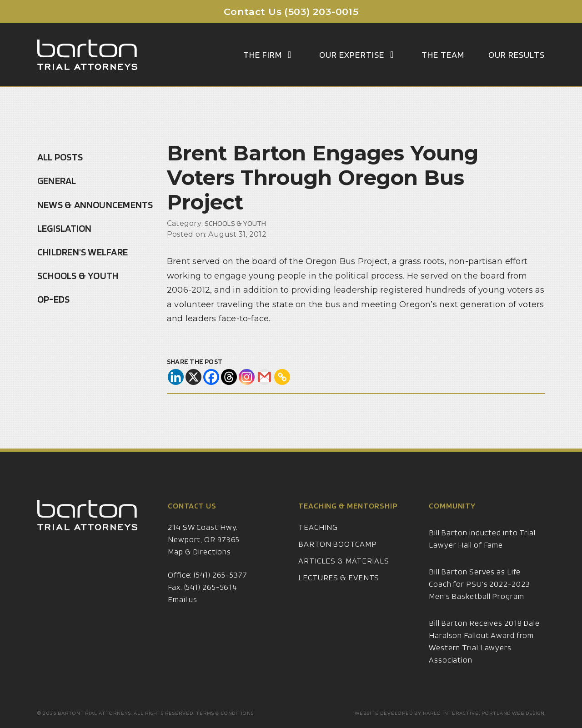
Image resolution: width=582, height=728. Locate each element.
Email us (183, 610)
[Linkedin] (176, 377)
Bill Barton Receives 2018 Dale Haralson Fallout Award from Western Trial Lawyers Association (484, 652)
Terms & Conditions (225, 713)
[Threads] (229, 377)
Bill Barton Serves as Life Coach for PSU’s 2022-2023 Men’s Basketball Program (479, 595)
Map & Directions (199, 562)
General (57, 180)
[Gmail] (264, 377)
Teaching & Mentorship (348, 516)
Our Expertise (359, 55)
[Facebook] (211, 377)
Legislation (64, 228)
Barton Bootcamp (338, 555)
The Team (443, 55)
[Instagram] (247, 377)
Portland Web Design (513, 713)
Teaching (318, 538)
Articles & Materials (344, 571)
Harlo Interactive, (452, 713)
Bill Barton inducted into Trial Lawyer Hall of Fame (482, 549)
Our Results (517, 55)
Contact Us (192, 516)
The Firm (269, 55)
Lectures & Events (339, 588)
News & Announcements (95, 204)
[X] (193, 377)
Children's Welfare (83, 252)
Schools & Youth (78, 275)
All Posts (60, 157)
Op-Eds (53, 299)
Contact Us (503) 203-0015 (291, 12)
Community (452, 516)
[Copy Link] (282, 377)
